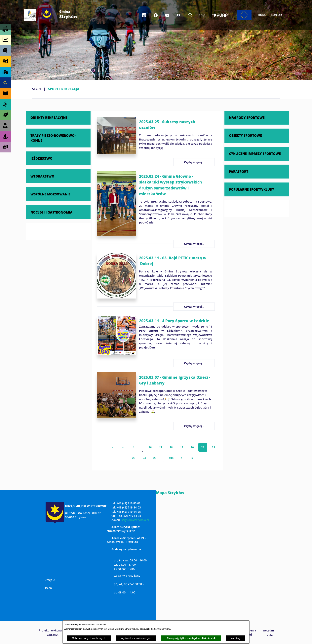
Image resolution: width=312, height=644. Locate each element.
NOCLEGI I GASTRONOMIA (51, 212)
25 (155, 458)
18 (171, 447)
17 (161, 447)
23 (134, 458)
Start (37, 89)
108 (171, 458)
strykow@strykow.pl (135, 520)
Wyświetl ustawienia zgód (136, 638)
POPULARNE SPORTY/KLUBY (252, 189)
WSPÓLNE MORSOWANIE (50, 194)
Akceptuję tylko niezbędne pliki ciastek (191, 638)
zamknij (235, 638)
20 (192, 447)
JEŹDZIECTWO (41, 158)
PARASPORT (239, 171)
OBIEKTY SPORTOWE (245, 135)
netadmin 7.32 (270, 632)
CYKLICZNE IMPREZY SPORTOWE (255, 154)
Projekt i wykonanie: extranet (53, 632)
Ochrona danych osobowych (89, 638)
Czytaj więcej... (194, 162)
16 (150, 447)
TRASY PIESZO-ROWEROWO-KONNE (53, 138)
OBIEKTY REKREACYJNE (49, 118)
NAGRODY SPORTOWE (247, 118)
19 (182, 447)
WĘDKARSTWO (42, 176)
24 (144, 458)
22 (214, 447)
